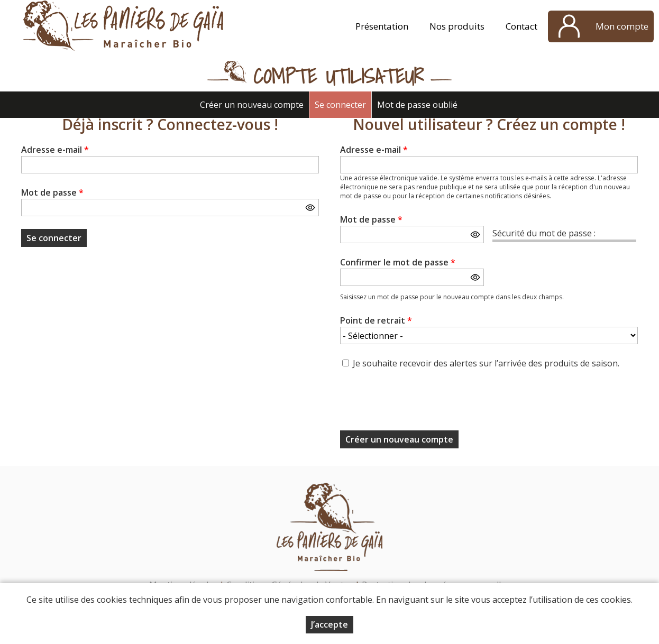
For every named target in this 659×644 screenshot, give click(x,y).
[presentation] (420, 403)
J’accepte (329, 624)
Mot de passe (52, 192)
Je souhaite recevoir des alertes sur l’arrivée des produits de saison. (486, 363)
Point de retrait (376, 320)
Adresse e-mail (55, 150)
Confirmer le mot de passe (398, 262)
